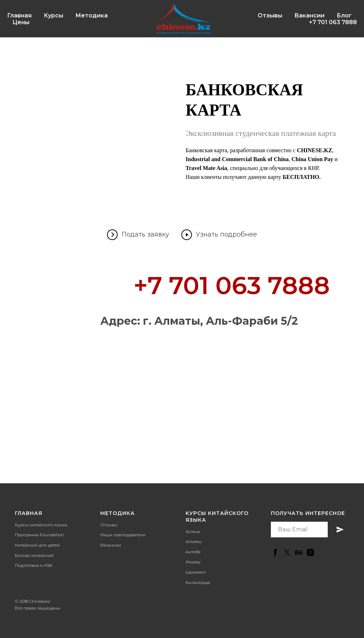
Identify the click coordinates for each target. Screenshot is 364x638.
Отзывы (270, 15)
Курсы (53, 15)
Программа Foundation (39, 535)
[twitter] (287, 552)
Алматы (194, 541)
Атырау (193, 562)
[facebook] (275, 552)
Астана (193, 531)
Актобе (193, 552)
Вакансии (309, 15)
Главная (19, 15)
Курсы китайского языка (41, 525)
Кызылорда (198, 582)
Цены (21, 22)
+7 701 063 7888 (333, 22)
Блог (344, 15)
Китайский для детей (37, 545)
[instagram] (311, 552)
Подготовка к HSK (34, 565)
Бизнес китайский (34, 555)
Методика (92, 15)
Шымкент (196, 572)
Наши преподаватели (123, 535)
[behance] (299, 552)
